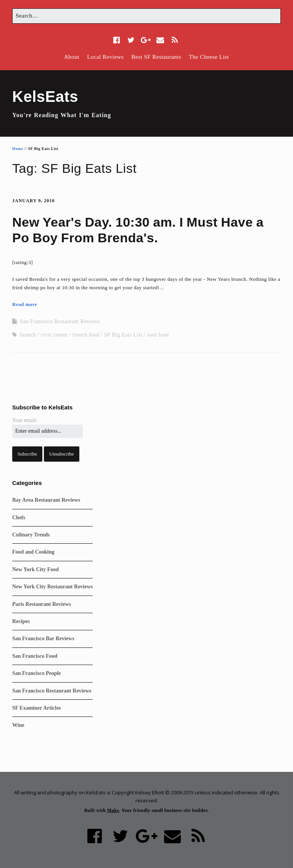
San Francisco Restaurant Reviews (60, 321)
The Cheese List (209, 57)
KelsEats (45, 97)
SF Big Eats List (123, 335)
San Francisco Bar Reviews (43, 639)
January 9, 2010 (33, 201)
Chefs (19, 518)
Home (18, 149)
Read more (25, 304)
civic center (54, 335)
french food (86, 335)
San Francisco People (37, 673)
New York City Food (35, 569)
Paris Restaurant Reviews (42, 604)
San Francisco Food (35, 656)
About (72, 57)
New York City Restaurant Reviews (52, 587)
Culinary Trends (31, 535)
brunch (28, 335)
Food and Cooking (33, 552)
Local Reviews (105, 57)
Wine (18, 725)
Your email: (25, 420)
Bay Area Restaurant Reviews (46, 500)
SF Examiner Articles (37, 708)
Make (113, 810)
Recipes (21, 621)
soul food (158, 335)
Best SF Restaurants (156, 57)
